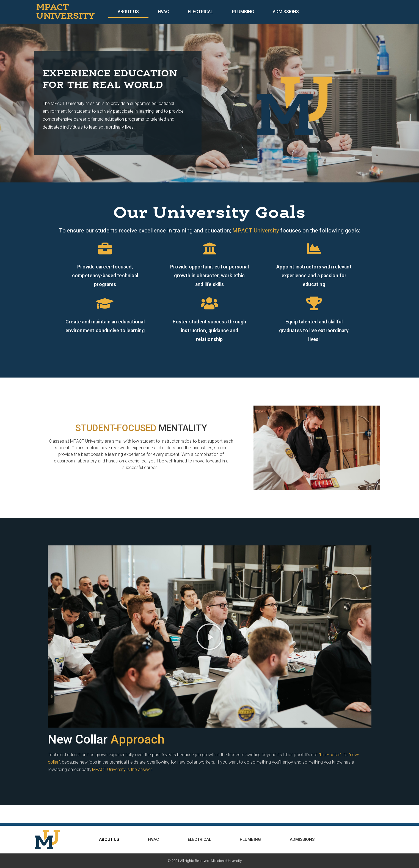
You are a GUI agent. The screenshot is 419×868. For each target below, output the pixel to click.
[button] (209, 637)
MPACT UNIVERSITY (65, 12)
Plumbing (243, 12)
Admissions (286, 12)
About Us (128, 12)
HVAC (163, 12)
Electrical (200, 12)
